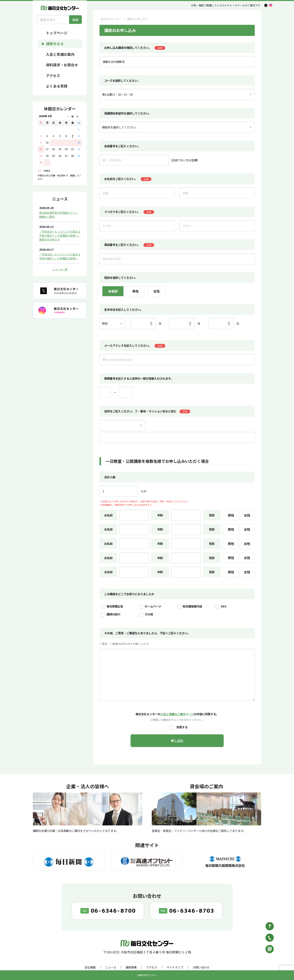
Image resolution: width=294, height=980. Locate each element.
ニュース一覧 (60, 269)
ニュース (111, 967)
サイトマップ (175, 967)
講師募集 (131, 967)
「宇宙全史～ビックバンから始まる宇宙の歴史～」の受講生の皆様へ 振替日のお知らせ (60, 235)
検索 (75, 20)
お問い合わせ (201, 967)
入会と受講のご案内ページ (177, 714)
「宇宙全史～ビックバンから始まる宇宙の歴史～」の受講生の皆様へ (60, 256)
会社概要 (90, 967)
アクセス (152, 967)
